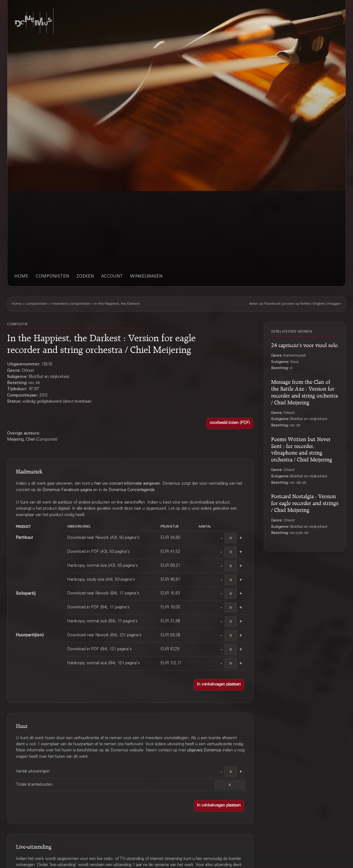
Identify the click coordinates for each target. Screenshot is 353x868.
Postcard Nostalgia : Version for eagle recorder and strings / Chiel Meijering (305, 502)
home (21, 277)
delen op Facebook (265, 304)
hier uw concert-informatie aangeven (127, 484)
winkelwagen (146, 277)
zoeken (85, 277)
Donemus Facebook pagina (67, 490)
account (112, 277)
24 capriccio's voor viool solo (304, 344)
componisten (52, 277)
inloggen (334, 304)
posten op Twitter (297, 304)
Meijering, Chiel (21, 440)
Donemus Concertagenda (132, 490)
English (319, 304)
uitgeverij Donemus (204, 751)
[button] (230, 423)
